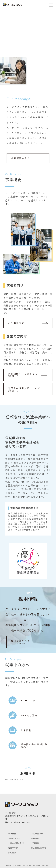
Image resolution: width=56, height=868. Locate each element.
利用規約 (35, 838)
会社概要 (12, 833)
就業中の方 (13, 848)
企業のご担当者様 (16, 843)
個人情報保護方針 (39, 848)
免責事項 (35, 843)
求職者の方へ (14, 838)
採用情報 (12, 852)
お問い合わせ (37, 833)
